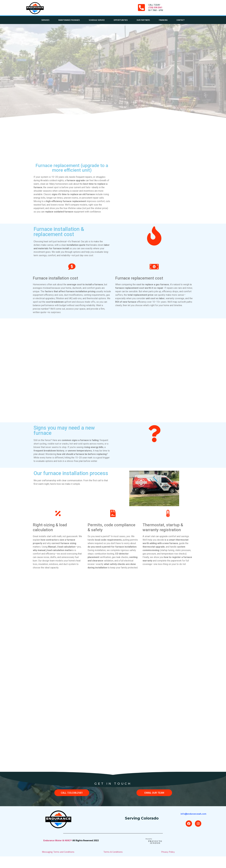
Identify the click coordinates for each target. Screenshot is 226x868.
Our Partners (143, 20)
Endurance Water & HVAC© (58, 840)
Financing (163, 20)
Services (45, 20)
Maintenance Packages (69, 20)
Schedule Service (97, 20)
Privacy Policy (168, 852)
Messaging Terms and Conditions (58, 852)
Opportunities (121, 20)
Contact (181, 20)
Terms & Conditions (113, 852)
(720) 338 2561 (155, 8)
